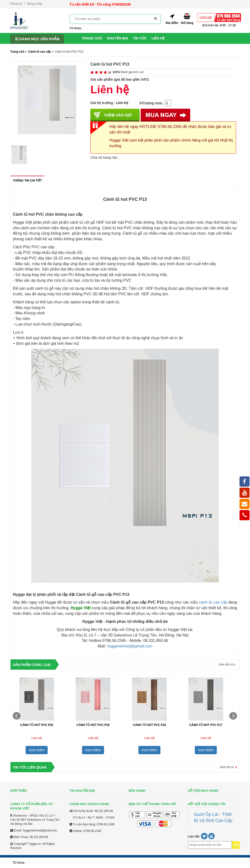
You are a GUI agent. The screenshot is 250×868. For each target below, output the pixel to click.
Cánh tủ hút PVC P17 (206, 725)
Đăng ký (16, 4)
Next (233, 716)
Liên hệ (158, 38)
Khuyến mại (117, 38)
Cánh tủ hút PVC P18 (149, 725)
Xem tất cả (227, 665)
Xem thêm (37, 750)
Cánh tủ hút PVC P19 (93, 725)
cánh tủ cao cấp (213, 602)
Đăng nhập (35, 4)
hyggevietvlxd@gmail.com (130, 646)
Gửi (236, 845)
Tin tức (140, 38)
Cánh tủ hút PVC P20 (36, 725)
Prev (17, 716)
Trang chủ (92, 38)
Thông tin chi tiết (27, 182)
